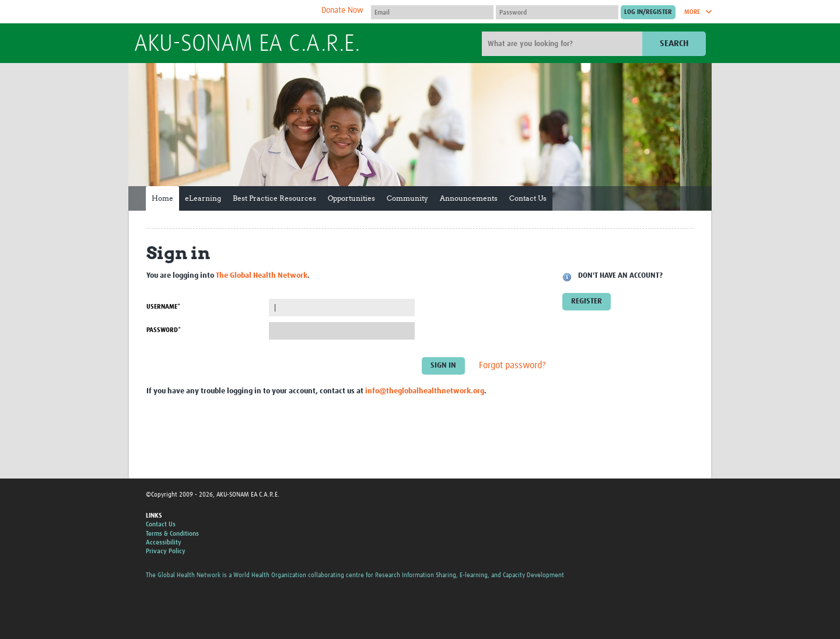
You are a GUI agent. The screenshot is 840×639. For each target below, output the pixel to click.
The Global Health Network (221, 12)
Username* (163, 307)
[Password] (557, 12)
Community (407, 198)
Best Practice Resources (274, 198)
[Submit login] (648, 12)
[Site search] (563, 44)
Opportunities (351, 198)
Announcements (469, 198)
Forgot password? (512, 366)
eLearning (203, 198)
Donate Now (342, 11)
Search (674, 43)
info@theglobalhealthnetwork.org (425, 391)
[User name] (432, 12)
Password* (164, 330)
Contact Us (528, 198)
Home (162, 198)
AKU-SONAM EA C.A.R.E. (247, 44)
